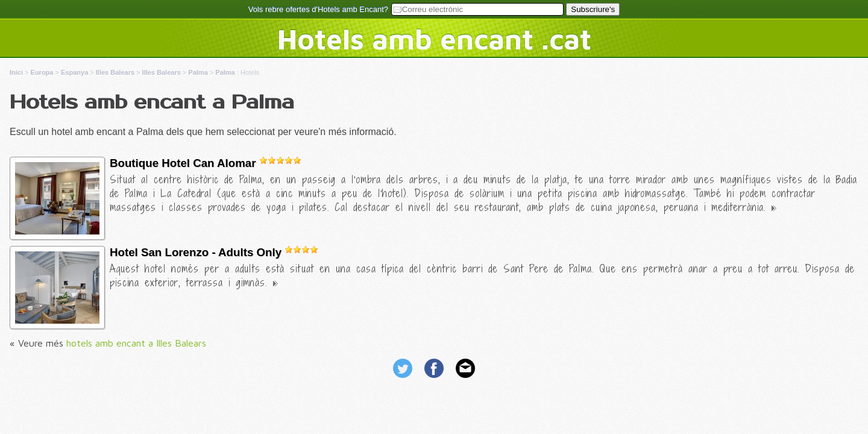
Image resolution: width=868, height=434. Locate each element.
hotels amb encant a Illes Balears (136, 343)
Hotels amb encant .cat (434, 39)
